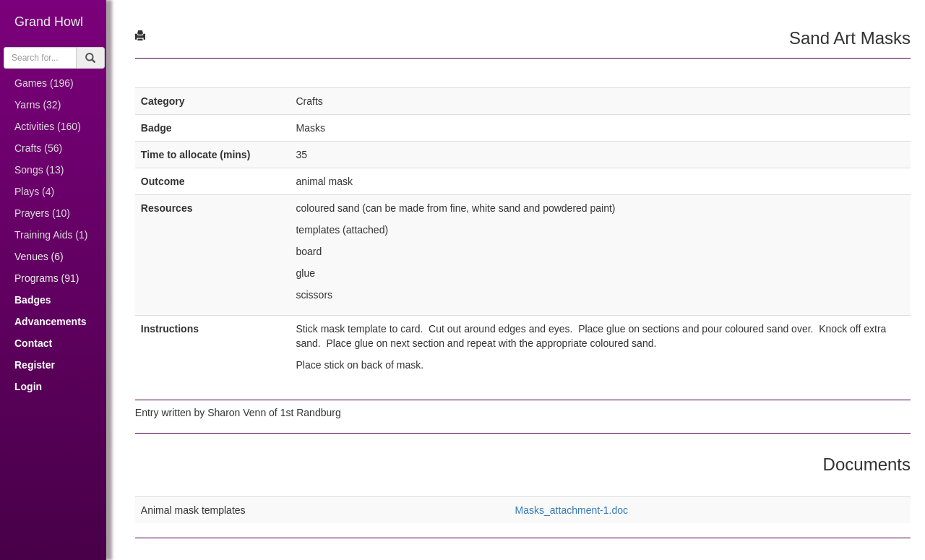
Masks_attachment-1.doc (572, 510)
